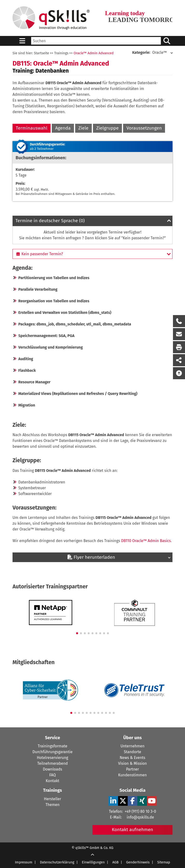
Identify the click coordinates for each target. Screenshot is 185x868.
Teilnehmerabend (53, 763)
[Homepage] (51, 18)
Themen (53, 805)
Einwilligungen (93, 862)
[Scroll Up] (92, 855)
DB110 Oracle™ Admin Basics (146, 541)
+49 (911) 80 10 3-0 (140, 811)
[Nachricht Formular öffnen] (179, 334)
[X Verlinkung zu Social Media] (123, 801)
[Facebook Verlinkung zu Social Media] (132, 801)
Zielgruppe (107, 128)
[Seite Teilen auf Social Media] (179, 360)
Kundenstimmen (133, 775)
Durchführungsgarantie (53, 752)
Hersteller (52, 799)
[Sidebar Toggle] (22, 41)
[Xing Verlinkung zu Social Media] (142, 801)
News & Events (132, 758)
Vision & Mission (132, 763)
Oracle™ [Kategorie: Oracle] (149, 52)
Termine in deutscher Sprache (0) (50, 221)
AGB (115, 862)
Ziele (83, 128)
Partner (132, 769)
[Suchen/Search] (167, 41)
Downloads (53, 769)
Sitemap (164, 862)
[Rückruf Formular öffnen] (179, 321)
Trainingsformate (53, 746)
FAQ (52, 775)
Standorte (132, 752)
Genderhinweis (138, 862)
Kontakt (53, 781)
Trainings (61, 53)
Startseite (42, 53)
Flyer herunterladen (91, 557)
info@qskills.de (140, 817)
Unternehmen (132, 746)
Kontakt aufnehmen (132, 830)
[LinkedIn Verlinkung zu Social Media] (113, 801)
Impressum (24, 862)
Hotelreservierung (53, 758)
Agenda (63, 128)
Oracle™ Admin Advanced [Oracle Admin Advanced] (93, 53)
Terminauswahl (32, 128)
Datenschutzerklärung (57, 862)
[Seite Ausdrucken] (179, 347)
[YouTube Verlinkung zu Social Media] (152, 801)
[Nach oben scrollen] (179, 373)
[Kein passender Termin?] (92, 254)
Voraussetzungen (144, 128)
